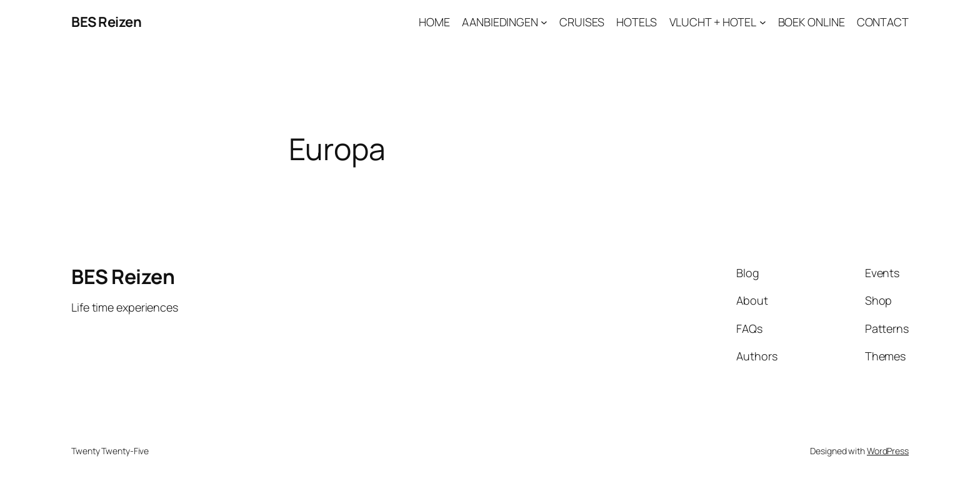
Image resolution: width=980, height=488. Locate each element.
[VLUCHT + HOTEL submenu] (763, 22)
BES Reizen (106, 22)
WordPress (888, 451)
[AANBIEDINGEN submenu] (544, 22)
